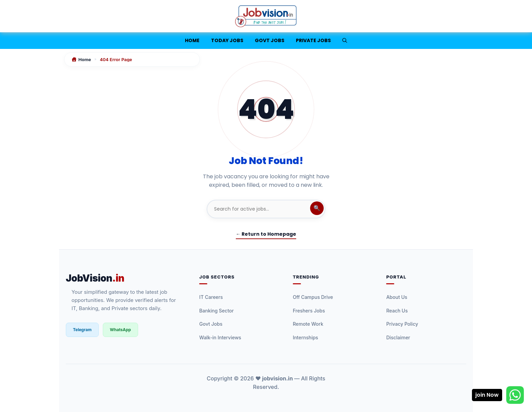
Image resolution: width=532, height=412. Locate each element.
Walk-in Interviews (220, 337)
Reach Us (397, 311)
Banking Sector (216, 311)
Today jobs (227, 40)
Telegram (82, 330)
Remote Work (308, 324)
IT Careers (211, 297)
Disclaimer (398, 337)
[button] (345, 41)
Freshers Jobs (309, 311)
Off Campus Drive (313, 297)
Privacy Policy (402, 324)
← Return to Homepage (266, 234)
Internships (306, 337)
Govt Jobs (270, 40)
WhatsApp (120, 330)
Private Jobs (313, 40)
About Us (397, 297)
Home (192, 40)
